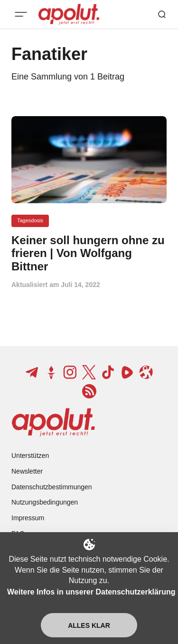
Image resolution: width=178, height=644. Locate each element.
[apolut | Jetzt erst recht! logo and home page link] (53, 422)
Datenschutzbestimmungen (52, 487)
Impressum (28, 518)
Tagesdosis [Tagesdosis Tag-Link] (30, 220)
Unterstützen (30, 456)
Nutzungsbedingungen (45, 502)
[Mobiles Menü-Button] (21, 14)
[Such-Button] (162, 14)
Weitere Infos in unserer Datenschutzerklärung (91, 592)
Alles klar (89, 625)
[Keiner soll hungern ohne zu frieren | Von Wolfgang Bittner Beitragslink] (89, 253)
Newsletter (27, 471)
